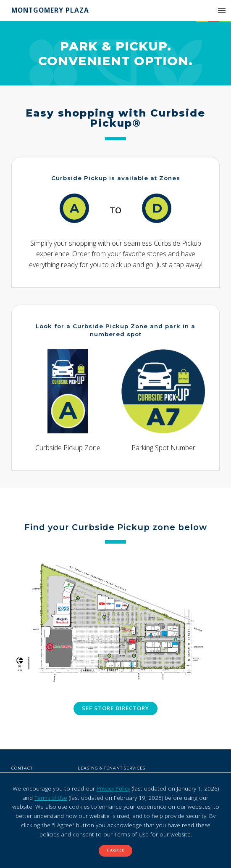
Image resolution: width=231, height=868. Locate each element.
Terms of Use (51, 797)
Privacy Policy (113, 788)
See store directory (116, 709)
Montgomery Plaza (51, 10)
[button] (222, 11)
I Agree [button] (116, 851)
